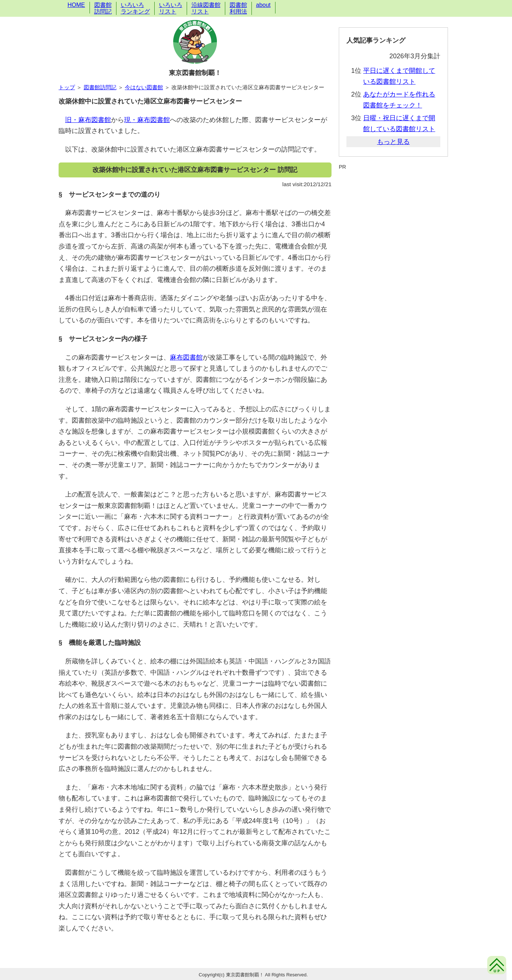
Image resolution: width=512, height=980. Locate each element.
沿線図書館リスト (206, 8)
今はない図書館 (144, 87)
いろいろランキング (135, 8)
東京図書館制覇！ (195, 73)
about (263, 5)
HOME (76, 5)
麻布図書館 (186, 357)
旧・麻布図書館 (88, 120)
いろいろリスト (171, 8)
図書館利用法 (238, 8)
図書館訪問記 (103, 8)
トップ (67, 87)
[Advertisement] (393, 189)
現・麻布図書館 (147, 120)
